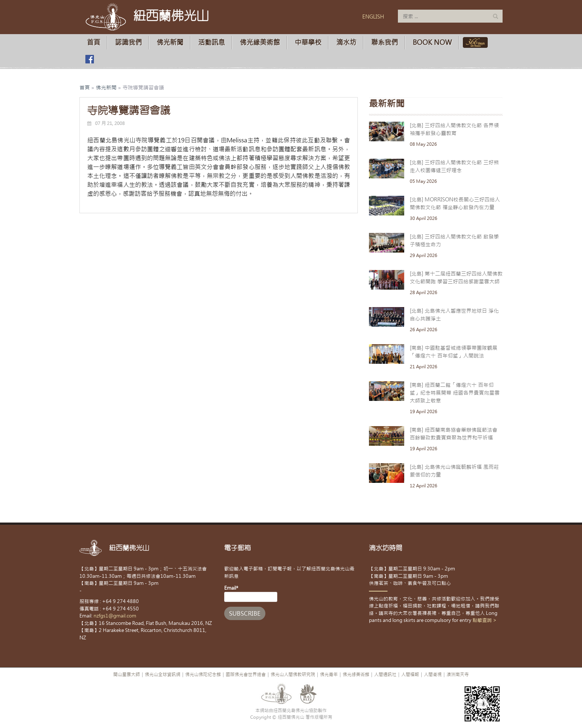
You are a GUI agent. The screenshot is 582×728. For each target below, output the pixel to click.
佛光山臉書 (89, 59)
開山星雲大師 (127, 675)
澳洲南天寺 (458, 675)
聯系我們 (385, 42)
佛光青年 (329, 675)
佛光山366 (474, 42)
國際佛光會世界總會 (246, 675)
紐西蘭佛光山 (171, 16)
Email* (251, 593)
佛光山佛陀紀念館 (203, 675)
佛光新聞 (170, 42)
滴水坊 (346, 42)
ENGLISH (373, 17)
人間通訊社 (385, 675)
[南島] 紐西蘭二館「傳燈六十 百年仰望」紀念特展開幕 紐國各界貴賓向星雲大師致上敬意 (455, 393)
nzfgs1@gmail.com (115, 616)
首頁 (94, 42)
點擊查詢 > (485, 620)
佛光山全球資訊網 (163, 675)
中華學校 (308, 42)
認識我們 (128, 42)
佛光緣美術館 (260, 42)
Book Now (432, 42)
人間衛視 (433, 675)
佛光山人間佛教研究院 (293, 675)
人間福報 (410, 675)
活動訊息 (212, 42)
